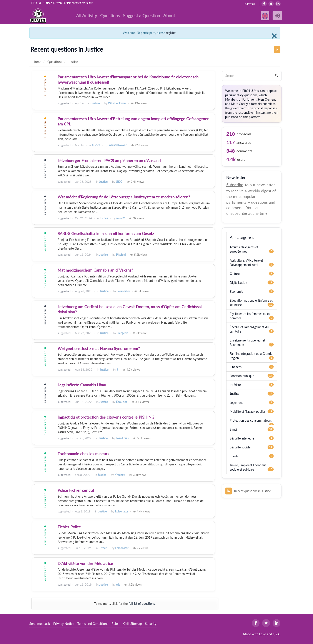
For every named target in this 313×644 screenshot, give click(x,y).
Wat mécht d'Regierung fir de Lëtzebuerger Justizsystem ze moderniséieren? (124, 197)
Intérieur (235, 385)
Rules (115, 624)
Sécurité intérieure (242, 438)
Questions (110, 15)
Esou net (122, 402)
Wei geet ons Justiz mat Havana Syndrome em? (99, 348)
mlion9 (121, 218)
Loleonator (123, 291)
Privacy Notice (64, 624)
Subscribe (235, 185)
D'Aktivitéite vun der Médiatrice (85, 563)
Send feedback (40, 624)
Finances (236, 367)
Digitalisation (238, 283)
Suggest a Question (142, 15)
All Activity (87, 15)
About (169, 15)
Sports (234, 456)
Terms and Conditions (93, 624)
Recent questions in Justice (248, 491)
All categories (242, 237)
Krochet (120, 475)
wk (118, 585)
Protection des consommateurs (251, 420)
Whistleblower (117, 103)
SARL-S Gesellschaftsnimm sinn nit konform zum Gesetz (106, 233)
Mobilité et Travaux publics (248, 412)
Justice (95, 103)
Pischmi (121, 255)
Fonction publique (242, 376)
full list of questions (142, 604)
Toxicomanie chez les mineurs (83, 454)
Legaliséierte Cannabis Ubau (82, 385)
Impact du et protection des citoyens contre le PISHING (106, 417)
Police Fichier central (76, 490)
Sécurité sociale (240, 447)
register (171, 33)
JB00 (119, 182)
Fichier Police (69, 527)
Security (151, 624)
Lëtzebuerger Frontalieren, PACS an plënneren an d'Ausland (109, 161)
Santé (234, 429)
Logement (236, 403)
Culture (235, 274)
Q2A (276, 634)
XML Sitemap (132, 624)
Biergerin (122, 333)
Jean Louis (122, 438)
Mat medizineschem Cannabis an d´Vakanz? (95, 270)
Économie (236, 292)
